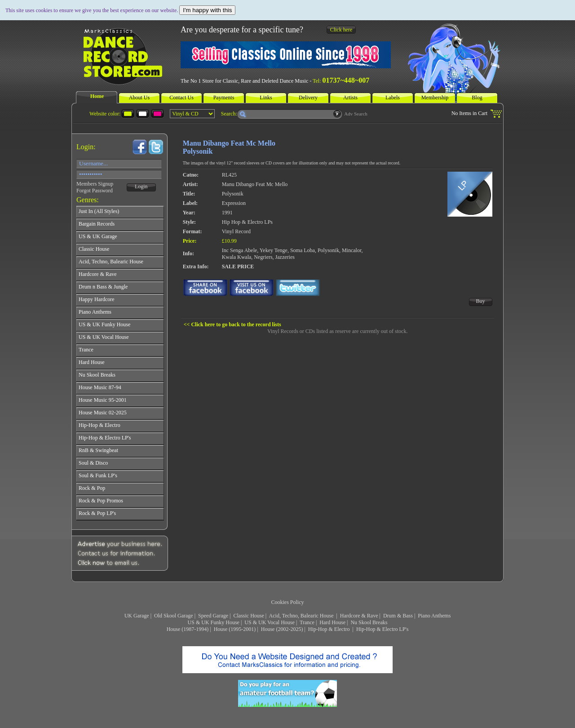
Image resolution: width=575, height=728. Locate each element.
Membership (435, 98)
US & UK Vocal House (270, 622)
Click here (341, 30)
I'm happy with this (207, 10)
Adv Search (356, 114)
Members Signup (95, 184)
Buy (481, 301)
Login (141, 186)
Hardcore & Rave (359, 616)
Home (97, 96)
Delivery (308, 98)
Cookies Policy (287, 602)
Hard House (332, 622)
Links (266, 98)
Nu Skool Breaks (369, 622)
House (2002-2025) (282, 629)
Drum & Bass (398, 616)
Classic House (248, 616)
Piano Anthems (434, 616)
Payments (224, 98)
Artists (350, 98)
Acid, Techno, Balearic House (302, 616)
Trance (307, 622)
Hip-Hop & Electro (330, 629)
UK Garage (137, 616)
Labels (393, 98)
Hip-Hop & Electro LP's (382, 629)
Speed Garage (213, 616)
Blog (477, 98)
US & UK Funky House (214, 622)
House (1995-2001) (235, 629)
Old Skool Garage (174, 616)
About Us (139, 98)
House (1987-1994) (188, 629)
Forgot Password (95, 191)
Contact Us (181, 98)
